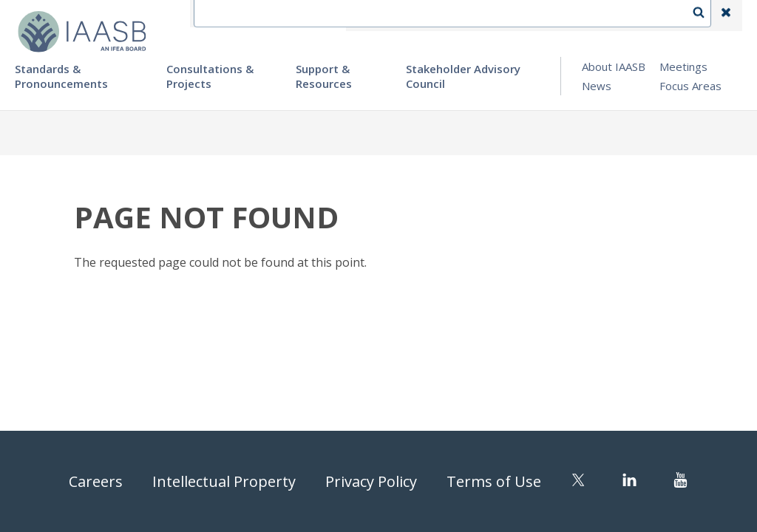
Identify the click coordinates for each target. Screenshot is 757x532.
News (597, 86)
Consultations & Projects (210, 76)
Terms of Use (494, 481)
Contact (425, 16)
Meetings (683, 66)
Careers (96, 481)
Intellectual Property (224, 481)
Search (706, 16)
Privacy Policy (371, 481)
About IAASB (614, 66)
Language (494, 16)
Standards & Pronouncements (61, 76)
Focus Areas (690, 86)
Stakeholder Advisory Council (463, 76)
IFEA (370, 16)
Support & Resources (324, 76)
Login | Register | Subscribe (608, 16)
